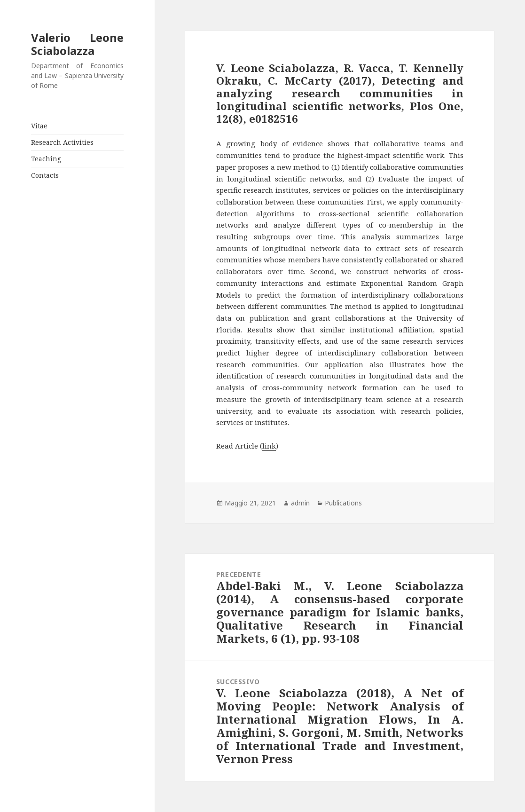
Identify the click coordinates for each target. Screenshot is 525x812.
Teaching (46, 159)
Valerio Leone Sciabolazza (77, 44)
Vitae (39, 126)
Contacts (45, 175)
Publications (343, 503)
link (269, 446)
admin (300, 503)
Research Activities (62, 142)
